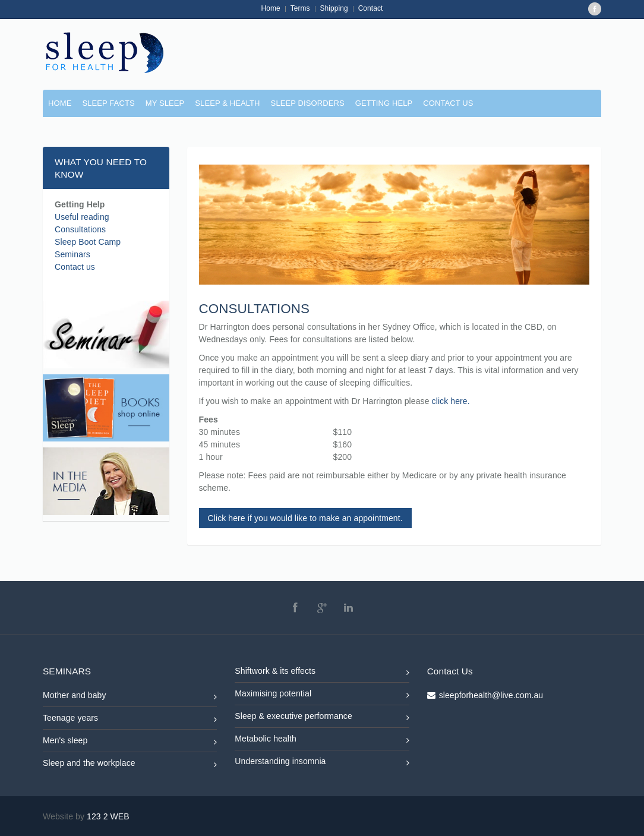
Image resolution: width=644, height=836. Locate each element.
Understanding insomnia (322, 763)
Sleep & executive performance (322, 718)
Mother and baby (130, 697)
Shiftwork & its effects (322, 673)
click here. (451, 401)
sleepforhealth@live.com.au (491, 695)
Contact (371, 8)
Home (271, 8)
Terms (300, 8)
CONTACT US (448, 103)
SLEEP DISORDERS (308, 103)
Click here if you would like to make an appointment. (305, 518)
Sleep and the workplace (130, 765)
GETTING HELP (384, 103)
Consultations (80, 229)
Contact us (75, 267)
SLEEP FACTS (108, 103)
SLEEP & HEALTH (227, 103)
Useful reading (82, 217)
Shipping (334, 8)
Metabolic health (322, 741)
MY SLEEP (165, 103)
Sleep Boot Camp (88, 242)
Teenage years (130, 720)
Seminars (72, 254)
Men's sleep (130, 742)
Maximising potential (322, 695)
